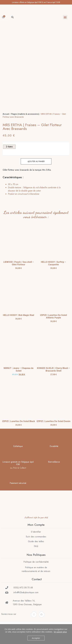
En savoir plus (60, 632)
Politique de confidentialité (36, 568)
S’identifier (36, 538)
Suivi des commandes (36, 543)
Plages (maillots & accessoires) (25, 120)
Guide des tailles (36, 547)
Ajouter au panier (36, 167)
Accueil (6, 120)
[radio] (9, 153)
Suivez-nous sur (9, 620)
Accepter (36, 638)
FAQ (36, 552)
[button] (65, 17)
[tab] (35, 195)
